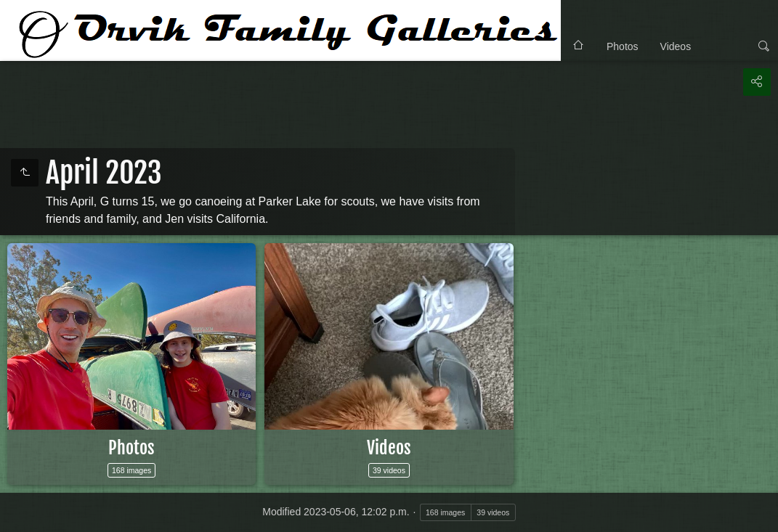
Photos (623, 46)
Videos (676, 46)
